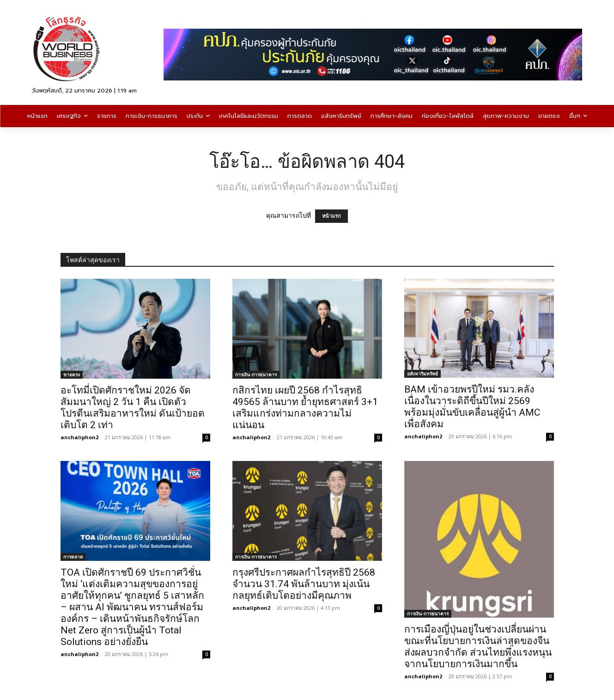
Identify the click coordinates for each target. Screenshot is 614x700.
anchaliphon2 (79, 437)
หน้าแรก (331, 216)
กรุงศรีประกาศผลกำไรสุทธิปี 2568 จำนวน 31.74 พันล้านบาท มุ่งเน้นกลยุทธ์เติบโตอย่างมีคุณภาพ (304, 584)
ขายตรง (72, 375)
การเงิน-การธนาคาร (256, 375)
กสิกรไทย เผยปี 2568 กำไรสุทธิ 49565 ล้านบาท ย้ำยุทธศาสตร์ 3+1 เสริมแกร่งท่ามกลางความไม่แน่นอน (305, 408)
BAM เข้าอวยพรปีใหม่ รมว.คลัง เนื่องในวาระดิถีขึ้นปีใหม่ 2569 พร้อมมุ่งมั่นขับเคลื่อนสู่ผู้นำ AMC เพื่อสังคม (472, 407)
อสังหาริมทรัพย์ (423, 374)
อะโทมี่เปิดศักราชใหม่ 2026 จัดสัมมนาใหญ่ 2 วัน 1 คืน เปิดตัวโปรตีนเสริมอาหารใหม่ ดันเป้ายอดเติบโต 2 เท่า (133, 408)
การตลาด (73, 557)
